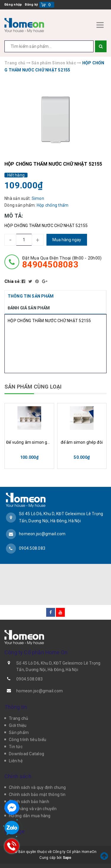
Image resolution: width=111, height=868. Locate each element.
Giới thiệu (18, 725)
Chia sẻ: (13, 281)
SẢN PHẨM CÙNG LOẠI (33, 387)
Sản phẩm (19, 732)
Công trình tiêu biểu (28, 740)
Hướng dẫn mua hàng (30, 816)
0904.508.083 (32, 548)
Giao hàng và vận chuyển (33, 809)
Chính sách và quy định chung (37, 787)
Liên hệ (16, 761)
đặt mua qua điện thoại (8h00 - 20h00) (62, 262)
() (50, 5)
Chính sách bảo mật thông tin (37, 794)
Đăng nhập (13, 5)
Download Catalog (26, 754)
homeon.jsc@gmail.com (42, 534)
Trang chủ (18, 718)
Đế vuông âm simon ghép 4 (29, 442)
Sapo (67, 858)
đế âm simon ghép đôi (82, 442)
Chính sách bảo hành (29, 802)
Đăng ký (31, 5)
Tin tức (16, 747)
